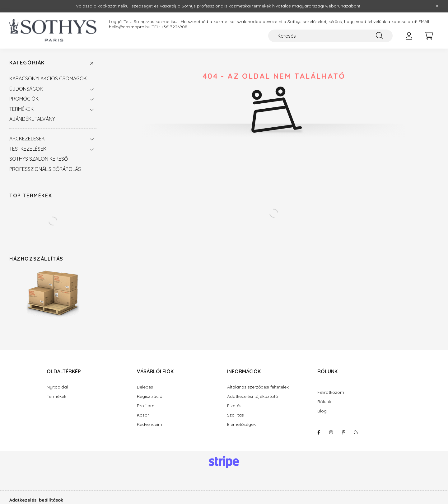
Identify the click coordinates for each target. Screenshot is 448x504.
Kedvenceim (149, 424)
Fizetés (234, 406)
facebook (319, 432)
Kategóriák (27, 63)
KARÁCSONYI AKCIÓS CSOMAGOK (48, 78)
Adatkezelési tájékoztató (253, 396)
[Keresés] (330, 36)
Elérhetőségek (241, 424)
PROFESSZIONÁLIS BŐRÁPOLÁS (45, 169)
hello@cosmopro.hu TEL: (135, 27)
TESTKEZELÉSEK (28, 149)
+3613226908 (174, 27)
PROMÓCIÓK (24, 99)
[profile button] (409, 36)
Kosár (143, 415)
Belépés (145, 387)
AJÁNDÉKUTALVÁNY (32, 119)
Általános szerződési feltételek (258, 387)
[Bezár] (437, 6)
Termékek (56, 396)
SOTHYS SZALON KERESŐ (39, 159)
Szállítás (236, 415)
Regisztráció (150, 396)
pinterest (343, 432)
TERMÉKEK (21, 109)
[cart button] (429, 36)
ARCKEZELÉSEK (27, 139)
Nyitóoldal (57, 387)
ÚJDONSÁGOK (26, 89)
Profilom (146, 406)
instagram (331, 432)
